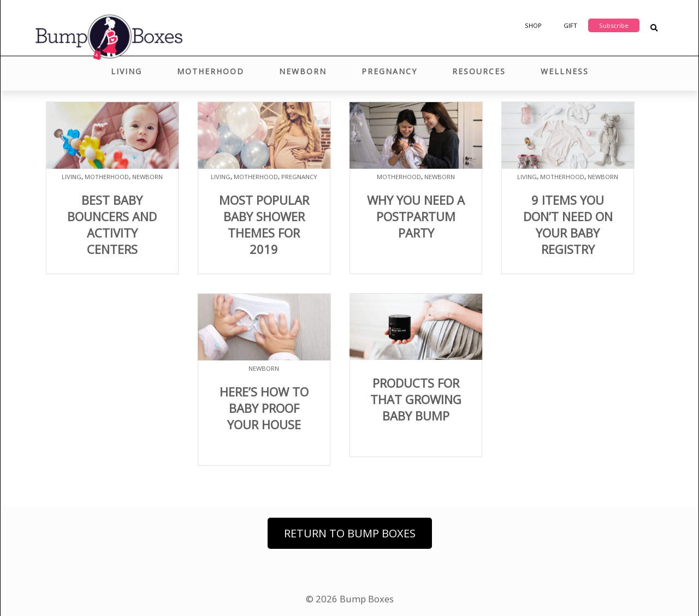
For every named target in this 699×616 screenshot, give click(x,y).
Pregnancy (389, 71)
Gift (570, 25)
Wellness (565, 71)
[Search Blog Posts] (654, 28)
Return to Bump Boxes (350, 533)
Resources (479, 71)
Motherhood (211, 71)
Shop (533, 25)
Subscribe (614, 25)
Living (126, 71)
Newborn (303, 71)
